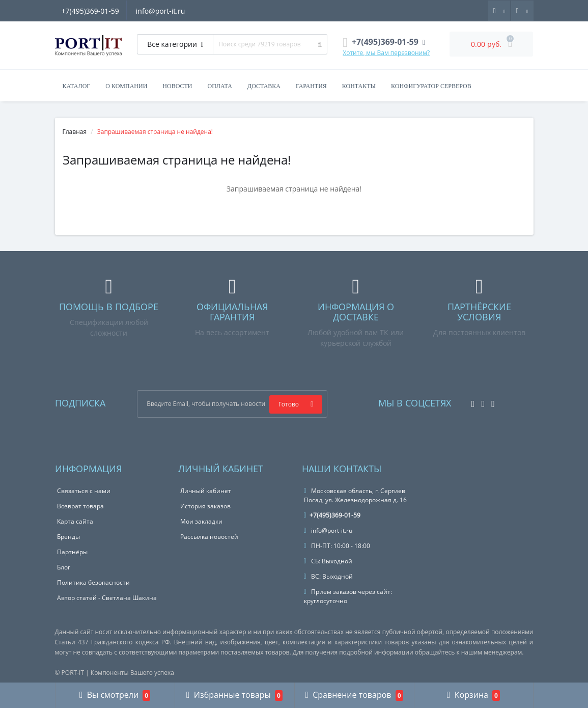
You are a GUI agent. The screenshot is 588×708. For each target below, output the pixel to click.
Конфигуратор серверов (431, 86)
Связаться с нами (84, 491)
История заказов (205, 506)
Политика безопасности (93, 582)
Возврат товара (80, 506)
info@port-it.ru (162, 11)
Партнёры (72, 552)
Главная (75, 132)
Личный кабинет (206, 491)
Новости (177, 86)
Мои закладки (201, 521)
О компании (126, 86)
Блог (64, 567)
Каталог (77, 86)
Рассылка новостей (209, 537)
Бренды (68, 537)
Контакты (359, 86)
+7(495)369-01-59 (90, 11)
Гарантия (311, 86)
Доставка (264, 86)
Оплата (219, 86)
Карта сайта (75, 521)
